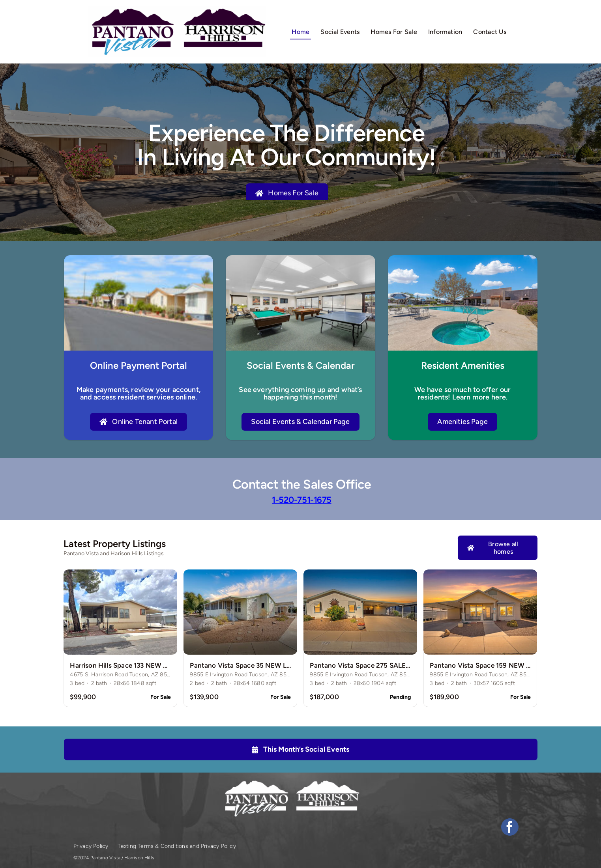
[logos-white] (291, 782)
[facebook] (510, 827)
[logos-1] (177, 10)
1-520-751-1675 (301, 500)
